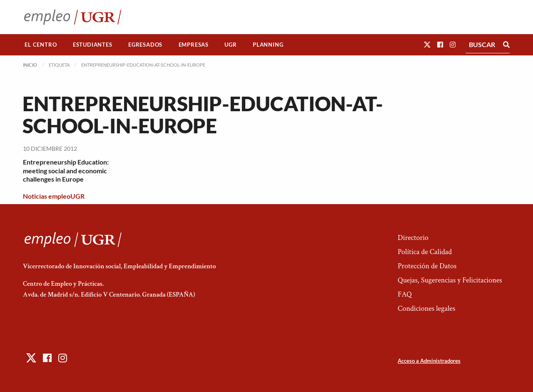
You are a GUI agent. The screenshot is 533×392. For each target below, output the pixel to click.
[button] (427, 44)
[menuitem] (41, 45)
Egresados (145, 45)
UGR (230, 45)
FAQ (405, 294)
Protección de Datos (427, 266)
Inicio (30, 65)
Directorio (413, 238)
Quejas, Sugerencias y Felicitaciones (450, 280)
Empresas (194, 45)
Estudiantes (93, 45)
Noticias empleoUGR (54, 196)
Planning (268, 45)
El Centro (41, 45)
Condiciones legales (426, 308)
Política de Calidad (425, 252)
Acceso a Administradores (429, 361)
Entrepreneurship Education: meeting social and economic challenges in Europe (66, 171)
